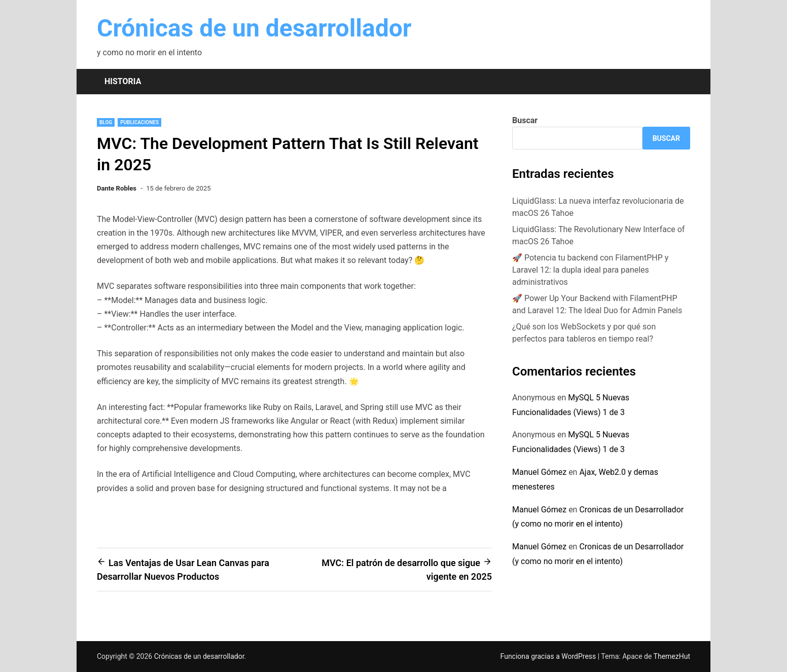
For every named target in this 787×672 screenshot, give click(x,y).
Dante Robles (117, 188)
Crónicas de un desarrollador (254, 28)
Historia (123, 81)
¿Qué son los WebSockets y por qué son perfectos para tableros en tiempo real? (584, 333)
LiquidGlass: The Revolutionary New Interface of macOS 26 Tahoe (598, 235)
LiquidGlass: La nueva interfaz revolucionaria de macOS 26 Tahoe (598, 207)
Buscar (525, 120)
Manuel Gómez (539, 472)
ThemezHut (672, 656)
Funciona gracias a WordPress (549, 656)
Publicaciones (139, 122)
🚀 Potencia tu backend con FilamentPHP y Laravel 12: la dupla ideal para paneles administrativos (590, 270)
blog (106, 122)
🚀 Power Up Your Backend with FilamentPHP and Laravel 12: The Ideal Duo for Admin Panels (597, 304)
